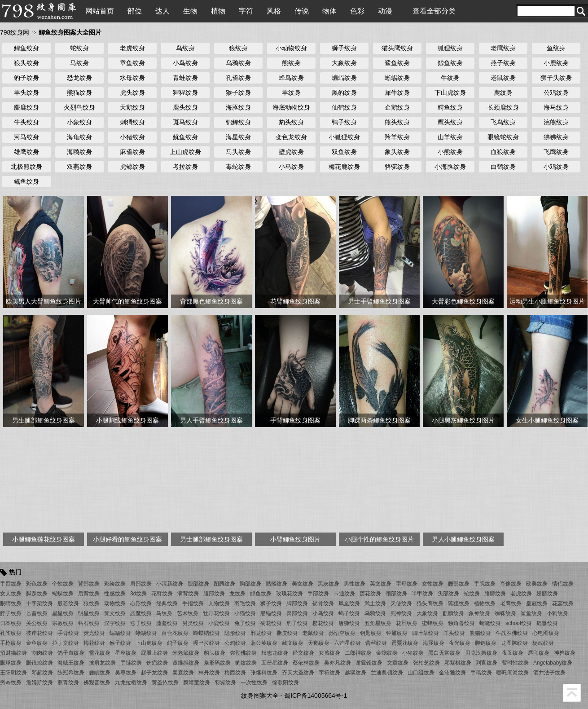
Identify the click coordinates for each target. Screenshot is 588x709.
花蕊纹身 (563, 603)
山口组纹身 (421, 673)
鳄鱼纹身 (450, 107)
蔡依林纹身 (306, 663)
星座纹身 (126, 653)
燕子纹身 (503, 63)
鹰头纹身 (450, 122)
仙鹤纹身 (344, 107)
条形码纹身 (217, 663)
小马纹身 (291, 167)
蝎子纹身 (349, 613)
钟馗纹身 (397, 633)
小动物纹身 (291, 48)
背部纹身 (89, 584)
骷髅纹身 (276, 584)
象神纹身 (479, 613)
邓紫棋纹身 (458, 663)
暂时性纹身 (515, 663)
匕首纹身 (37, 613)
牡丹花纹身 (216, 613)
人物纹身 (219, 603)
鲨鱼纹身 (397, 63)
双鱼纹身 (344, 152)
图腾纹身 (224, 584)
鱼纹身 (556, 48)
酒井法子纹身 (549, 673)
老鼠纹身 (503, 78)
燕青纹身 (68, 683)
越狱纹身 (355, 673)
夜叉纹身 (513, 653)
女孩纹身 (329, 653)
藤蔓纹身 (167, 623)
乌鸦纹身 (238, 63)
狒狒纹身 (556, 137)
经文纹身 (303, 653)
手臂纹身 (11, 584)
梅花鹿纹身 (344, 167)
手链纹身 (131, 663)
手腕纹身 (485, 584)
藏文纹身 (293, 643)
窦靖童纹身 (197, 683)
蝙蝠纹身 (344, 78)
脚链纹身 (486, 643)
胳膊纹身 (495, 594)
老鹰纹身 (503, 48)
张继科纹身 (264, 673)
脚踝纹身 (37, 594)
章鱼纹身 (132, 63)
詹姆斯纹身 (39, 683)
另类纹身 (193, 623)
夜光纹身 (460, 643)
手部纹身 (318, 594)
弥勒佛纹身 (243, 653)
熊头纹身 (397, 122)
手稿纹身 (481, 673)
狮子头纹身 (556, 78)
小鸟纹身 (185, 63)
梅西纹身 (235, 673)
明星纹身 (89, 613)
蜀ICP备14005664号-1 (316, 696)
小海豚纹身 (450, 167)
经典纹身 (167, 603)
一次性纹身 (254, 683)
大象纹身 (344, 63)
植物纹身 (485, 603)
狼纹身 (238, 48)
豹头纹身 (291, 122)
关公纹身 (37, 623)
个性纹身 (63, 584)
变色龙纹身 (291, 137)
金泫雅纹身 (452, 673)
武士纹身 (375, 603)
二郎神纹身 (358, 653)
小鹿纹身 (556, 63)
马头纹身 (238, 152)
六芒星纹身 (347, 643)
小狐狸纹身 (344, 137)
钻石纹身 (89, 623)
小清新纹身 (170, 584)
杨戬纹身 (543, 643)
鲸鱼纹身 (450, 63)
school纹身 (519, 623)
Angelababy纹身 (553, 663)
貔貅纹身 (547, 623)
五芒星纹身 (275, 663)
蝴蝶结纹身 (206, 633)
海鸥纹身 (79, 152)
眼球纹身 (11, 663)
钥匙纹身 (371, 633)
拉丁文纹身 (66, 643)
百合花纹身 (175, 633)
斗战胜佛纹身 (512, 633)
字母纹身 (407, 584)
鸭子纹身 (344, 122)
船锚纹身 (271, 613)
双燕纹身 (79, 167)
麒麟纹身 (453, 613)
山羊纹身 (450, 137)
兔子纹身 (245, 623)
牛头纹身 (26, 122)
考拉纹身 (185, 167)
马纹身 (79, 63)
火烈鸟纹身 (79, 107)
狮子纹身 (344, 48)
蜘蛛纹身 (505, 613)
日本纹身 (11, 623)
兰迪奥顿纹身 (387, 673)
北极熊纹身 (26, 167)
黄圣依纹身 (165, 683)
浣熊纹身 (556, 122)
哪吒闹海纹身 (513, 673)
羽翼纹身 (225, 683)
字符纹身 (329, 673)
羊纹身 (291, 92)
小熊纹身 (450, 152)
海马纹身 (556, 107)
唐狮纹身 (349, 623)
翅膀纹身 (547, 594)
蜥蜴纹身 (397, 78)
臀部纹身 (297, 613)
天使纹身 (401, 603)
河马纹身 (26, 137)
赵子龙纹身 (154, 673)
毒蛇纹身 (238, 167)
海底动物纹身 (291, 107)
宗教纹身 (63, 623)
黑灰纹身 (329, 584)
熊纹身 (291, 63)
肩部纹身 (141, 584)
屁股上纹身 (154, 653)
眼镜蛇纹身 (503, 137)
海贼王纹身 (71, 663)
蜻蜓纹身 (490, 623)
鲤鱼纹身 (26, 48)
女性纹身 (433, 584)
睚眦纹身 (100, 673)
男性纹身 (355, 584)
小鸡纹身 (556, 167)
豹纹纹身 (246, 663)
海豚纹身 (238, 107)
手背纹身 (68, 633)
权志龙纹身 (275, 653)
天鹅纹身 (132, 107)
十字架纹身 (39, 603)
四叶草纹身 (426, 633)
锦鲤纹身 (238, 122)
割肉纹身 (42, 653)
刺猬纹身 (132, 122)
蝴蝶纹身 (63, 594)
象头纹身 (397, 152)
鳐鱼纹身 (26, 181)
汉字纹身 (115, 623)
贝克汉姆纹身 (481, 653)
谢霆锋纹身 (369, 663)
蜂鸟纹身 (291, 78)
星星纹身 (63, 613)
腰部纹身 (459, 584)
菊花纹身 (271, 623)
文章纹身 (398, 663)
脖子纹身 (11, 613)
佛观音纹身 (97, 683)
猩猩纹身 (185, 92)
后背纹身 (89, 594)
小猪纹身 (132, 137)
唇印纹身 (539, 653)
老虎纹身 (132, 48)
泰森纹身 (183, 673)
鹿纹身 (503, 92)
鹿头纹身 (185, 107)
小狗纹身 (557, 613)
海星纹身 (238, 137)
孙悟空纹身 (342, 633)
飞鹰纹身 (556, 152)
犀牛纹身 (397, 92)
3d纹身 (138, 594)
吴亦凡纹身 (338, 663)
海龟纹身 (79, 137)
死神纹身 (401, 613)
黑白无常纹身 (444, 653)
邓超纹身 (42, 673)
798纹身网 (15, 32)
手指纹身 (193, 603)
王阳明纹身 (13, 673)
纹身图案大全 (260, 696)
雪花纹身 (100, 653)
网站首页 (100, 11)
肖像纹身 (511, 584)
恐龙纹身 (79, 78)
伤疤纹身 (157, 663)
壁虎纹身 (291, 152)
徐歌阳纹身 (285, 683)
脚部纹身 (297, 603)
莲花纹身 (370, 594)
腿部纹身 (198, 584)
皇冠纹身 (537, 603)
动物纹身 (115, 603)
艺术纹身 (188, 613)
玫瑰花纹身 (290, 594)
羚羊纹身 (397, 137)
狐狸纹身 (450, 48)
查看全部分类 (434, 11)
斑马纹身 (185, 122)
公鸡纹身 (556, 92)
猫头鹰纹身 (397, 48)
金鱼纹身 (37, 643)
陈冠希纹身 (71, 673)
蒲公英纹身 (264, 643)
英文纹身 (381, 584)
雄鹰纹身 (26, 152)
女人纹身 (11, 594)
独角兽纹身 (461, 623)
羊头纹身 (26, 92)
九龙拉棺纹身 (131, 683)
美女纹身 (303, 584)
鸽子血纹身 (71, 653)
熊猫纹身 (79, 92)
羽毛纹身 (245, 603)
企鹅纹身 (397, 107)
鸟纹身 (185, 48)
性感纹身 (115, 594)
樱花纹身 (323, 623)
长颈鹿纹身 (503, 107)
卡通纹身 (344, 594)
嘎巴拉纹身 (206, 643)
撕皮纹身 (287, 633)
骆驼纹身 (397, 167)
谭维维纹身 (186, 663)
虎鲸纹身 (132, 167)
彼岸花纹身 (39, 633)
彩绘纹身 (115, 584)
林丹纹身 (209, 673)
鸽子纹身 (178, 643)
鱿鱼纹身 (185, 137)
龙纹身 (237, 594)
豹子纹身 (26, 78)
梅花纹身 (94, 643)
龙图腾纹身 (514, 643)
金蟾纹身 (387, 653)
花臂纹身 (162, 594)
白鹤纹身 (503, 167)
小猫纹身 (245, 613)
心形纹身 (141, 603)
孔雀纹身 (238, 78)
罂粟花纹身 (405, 643)
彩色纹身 (37, 584)
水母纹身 (132, 78)
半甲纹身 (422, 594)
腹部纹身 (214, 594)
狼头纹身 (26, 63)
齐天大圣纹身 (298, 673)
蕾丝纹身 (376, 643)
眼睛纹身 (11, 603)
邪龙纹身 (261, 633)
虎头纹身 (132, 92)
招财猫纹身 (13, 653)
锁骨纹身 (323, 603)
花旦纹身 (407, 623)
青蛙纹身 (185, 78)
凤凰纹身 (349, 603)
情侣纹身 (563, 584)
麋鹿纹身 (26, 107)
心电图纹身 (546, 633)
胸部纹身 (250, 584)
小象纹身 (79, 122)
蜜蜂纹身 (433, 623)
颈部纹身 (396, 594)
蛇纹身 (79, 48)
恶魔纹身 (141, 613)
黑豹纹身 (344, 92)
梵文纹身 (115, 613)
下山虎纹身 (450, 92)
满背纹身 (188, 594)
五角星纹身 (378, 623)
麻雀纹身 (132, 152)
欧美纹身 (537, 584)
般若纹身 (68, 603)
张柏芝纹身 (426, 663)
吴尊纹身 (126, 673)
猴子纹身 (238, 92)
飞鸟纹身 (503, 122)
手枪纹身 (11, 643)
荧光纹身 (94, 633)
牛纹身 (450, 78)
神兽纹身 (565, 653)
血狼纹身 (503, 152)
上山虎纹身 (185, 152)
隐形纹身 (235, 633)
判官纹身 (487, 663)
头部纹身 (448, 594)
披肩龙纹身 (102, 663)
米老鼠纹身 (186, 653)
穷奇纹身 (11, 683)
